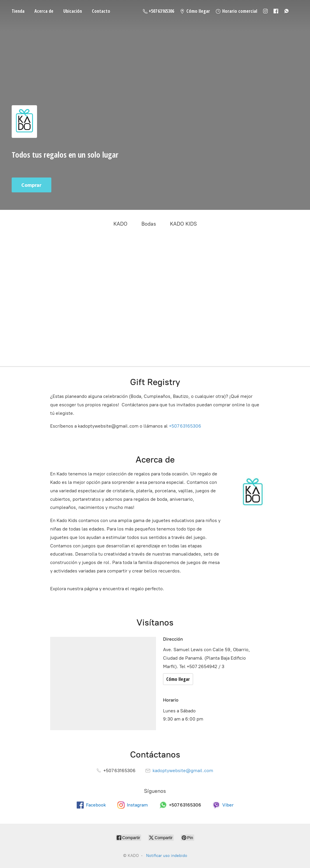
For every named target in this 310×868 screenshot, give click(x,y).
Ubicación (73, 11)
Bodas (149, 224)
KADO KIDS (183, 224)
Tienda (18, 11)
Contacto (101, 11)
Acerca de (44, 11)
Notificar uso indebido (167, 856)
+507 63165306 (185, 426)
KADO (120, 224)
